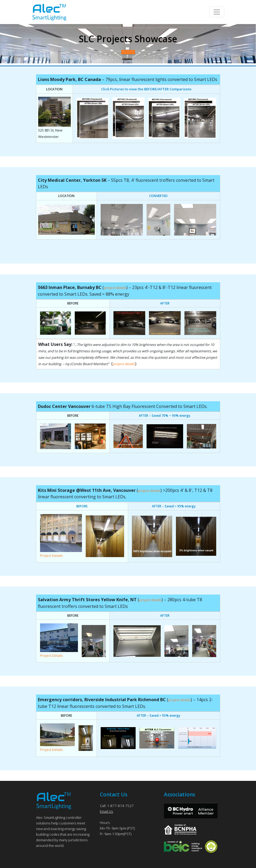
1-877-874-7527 (119, 805)
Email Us (106, 810)
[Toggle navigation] (217, 12)
